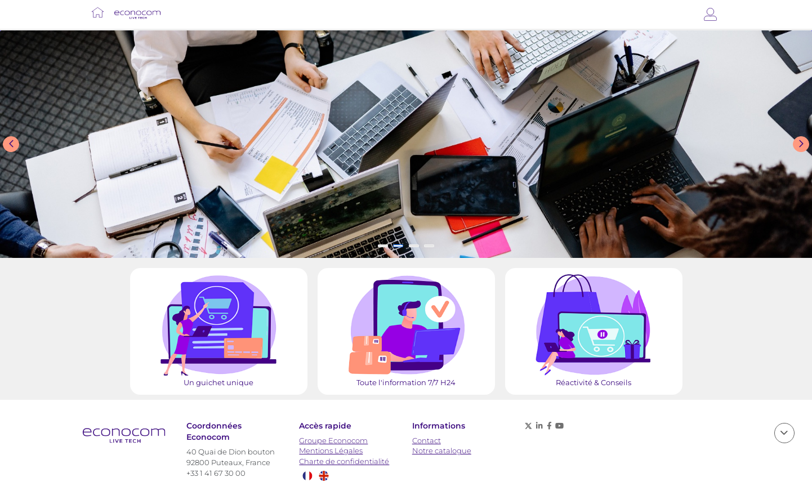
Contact (427, 441)
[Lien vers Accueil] (98, 12)
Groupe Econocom (333, 441)
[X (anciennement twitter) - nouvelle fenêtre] (528, 426)
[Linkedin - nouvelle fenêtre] (539, 426)
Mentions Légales (331, 451)
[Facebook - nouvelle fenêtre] (549, 426)
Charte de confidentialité (344, 461)
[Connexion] (710, 14)
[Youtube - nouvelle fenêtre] (559, 426)
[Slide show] (406, 144)
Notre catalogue (442, 451)
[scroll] (784, 433)
